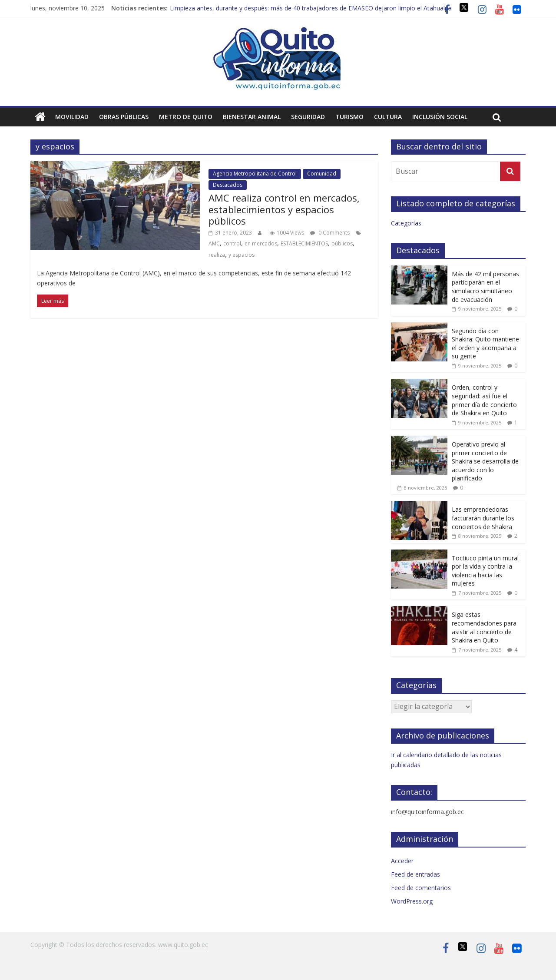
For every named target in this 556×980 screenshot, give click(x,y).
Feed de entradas (415, 874)
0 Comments (330, 233)
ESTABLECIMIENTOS (304, 243)
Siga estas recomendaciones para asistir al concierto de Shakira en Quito (484, 627)
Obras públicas (124, 117)
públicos (342, 243)
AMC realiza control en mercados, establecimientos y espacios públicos (284, 209)
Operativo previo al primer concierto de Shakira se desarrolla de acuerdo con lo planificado (485, 461)
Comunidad (322, 174)
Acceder (402, 861)
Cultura (388, 117)
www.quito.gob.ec (183, 945)
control (232, 243)
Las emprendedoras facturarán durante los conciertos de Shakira (483, 518)
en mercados (261, 243)
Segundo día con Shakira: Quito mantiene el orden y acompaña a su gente (485, 344)
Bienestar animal (252, 117)
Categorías (406, 223)
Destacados (228, 185)
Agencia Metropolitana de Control (255, 174)
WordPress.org (412, 901)
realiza (217, 255)
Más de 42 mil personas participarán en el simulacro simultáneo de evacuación (485, 287)
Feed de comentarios (421, 888)
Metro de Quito (186, 117)
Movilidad (72, 117)
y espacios (242, 255)
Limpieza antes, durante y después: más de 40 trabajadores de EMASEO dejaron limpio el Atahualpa (311, 8)
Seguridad (308, 117)
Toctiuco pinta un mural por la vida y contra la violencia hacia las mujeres (485, 571)
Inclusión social (440, 117)
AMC (214, 243)
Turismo (349, 117)
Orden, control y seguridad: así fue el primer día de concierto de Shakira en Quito (484, 400)
